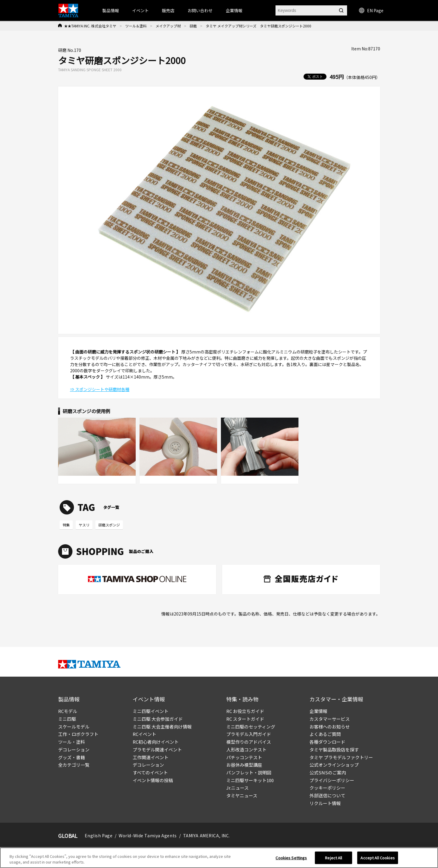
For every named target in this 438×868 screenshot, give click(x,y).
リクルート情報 (325, 803)
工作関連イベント (151, 757)
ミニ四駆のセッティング (251, 727)
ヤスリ (84, 525)
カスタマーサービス (330, 719)
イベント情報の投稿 (153, 780)
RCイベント (144, 734)
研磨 (193, 26)
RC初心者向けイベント (156, 742)
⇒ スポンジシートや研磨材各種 (100, 389)
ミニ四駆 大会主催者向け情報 (162, 727)
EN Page (371, 10)
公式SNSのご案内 (328, 772)
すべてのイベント (150, 772)
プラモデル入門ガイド (249, 734)
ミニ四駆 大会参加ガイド (158, 719)
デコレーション (74, 750)
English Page (99, 836)
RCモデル (68, 711)
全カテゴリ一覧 (74, 765)
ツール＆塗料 (136, 26)
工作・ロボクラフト (78, 734)
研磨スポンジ (109, 525)
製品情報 (111, 10)
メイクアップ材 (168, 26)
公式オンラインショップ (334, 765)
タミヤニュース (242, 795)
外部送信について (327, 795)
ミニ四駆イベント (151, 711)
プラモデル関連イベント (157, 750)
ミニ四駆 (67, 719)
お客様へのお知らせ (330, 727)
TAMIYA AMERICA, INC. (206, 836)
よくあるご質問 (325, 734)
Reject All (333, 860)
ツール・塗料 (72, 742)
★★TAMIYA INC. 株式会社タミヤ (90, 26)
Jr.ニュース (237, 788)
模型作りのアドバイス (249, 742)
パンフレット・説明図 (249, 772)
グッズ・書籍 (72, 757)
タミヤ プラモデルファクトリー (341, 757)
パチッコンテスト (244, 757)
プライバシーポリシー (332, 780)
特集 (66, 525)
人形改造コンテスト (246, 750)
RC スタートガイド (245, 719)
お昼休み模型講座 (244, 765)
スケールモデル (74, 727)
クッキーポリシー (327, 788)
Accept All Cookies (377, 860)
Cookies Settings (291, 860)
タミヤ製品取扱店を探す (334, 750)
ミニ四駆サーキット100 (250, 780)
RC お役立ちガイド (245, 711)
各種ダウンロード (327, 742)
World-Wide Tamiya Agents (148, 836)
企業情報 (318, 711)
